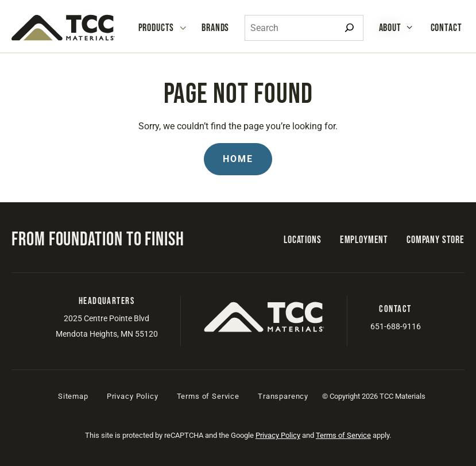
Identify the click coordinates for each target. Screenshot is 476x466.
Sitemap (73, 396)
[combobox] (304, 28)
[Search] (349, 28)
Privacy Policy (133, 396)
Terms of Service (208, 396)
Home (238, 159)
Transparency (283, 396)
